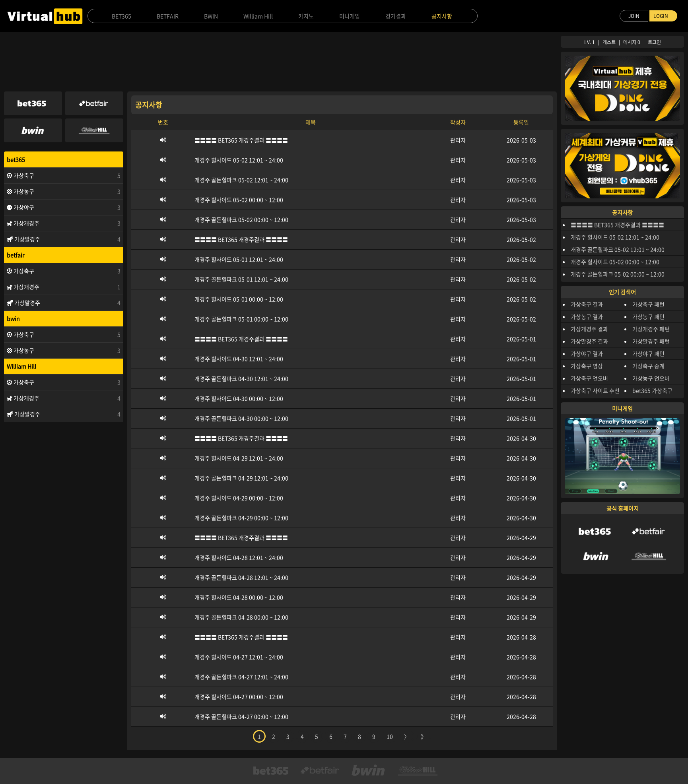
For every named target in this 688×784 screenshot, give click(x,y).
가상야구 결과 (587, 353)
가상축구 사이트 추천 (595, 390)
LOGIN (661, 16)
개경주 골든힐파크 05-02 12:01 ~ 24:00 (618, 249)
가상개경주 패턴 (651, 329)
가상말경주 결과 (589, 341)
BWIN (211, 16)
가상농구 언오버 (651, 378)
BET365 (121, 16)
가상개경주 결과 (589, 329)
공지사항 (442, 16)
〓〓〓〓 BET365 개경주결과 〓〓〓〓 (617, 225)
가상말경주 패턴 (651, 341)
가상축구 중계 (648, 366)
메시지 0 (632, 42)
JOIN (634, 16)
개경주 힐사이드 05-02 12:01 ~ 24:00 (615, 237)
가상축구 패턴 (648, 304)
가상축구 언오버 (589, 378)
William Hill (258, 16)
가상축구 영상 (587, 366)
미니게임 (350, 16)
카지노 (306, 16)
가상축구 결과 (587, 304)
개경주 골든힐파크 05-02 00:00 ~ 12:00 (618, 274)
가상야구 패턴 (648, 353)
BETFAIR (168, 16)
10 (390, 736)
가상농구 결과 (587, 316)
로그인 (654, 42)
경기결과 (396, 16)
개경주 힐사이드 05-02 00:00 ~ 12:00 (615, 262)
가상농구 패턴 (648, 316)
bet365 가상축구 (652, 390)
